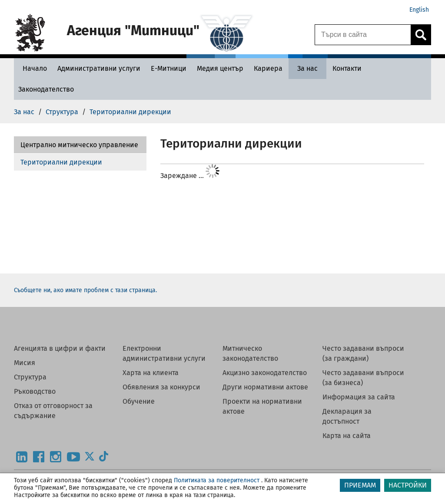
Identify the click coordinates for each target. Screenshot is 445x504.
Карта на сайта (347, 436)
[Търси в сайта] (363, 35)
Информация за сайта (359, 397)
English (419, 10)
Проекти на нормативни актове (262, 406)
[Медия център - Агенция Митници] (220, 68)
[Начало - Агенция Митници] (33, 68)
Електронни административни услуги (164, 353)
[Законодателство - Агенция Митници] (46, 89)
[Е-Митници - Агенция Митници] (169, 68)
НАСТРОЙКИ (408, 485)
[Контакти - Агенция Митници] (347, 68)
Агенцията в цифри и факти (60, 348)
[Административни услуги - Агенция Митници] (99, 68)
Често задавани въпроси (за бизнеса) (363, 378)
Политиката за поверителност (217, 480)
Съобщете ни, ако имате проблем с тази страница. (85, 290)
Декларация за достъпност (347, 416)
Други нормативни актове (265, 387)
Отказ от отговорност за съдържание (53, 411)
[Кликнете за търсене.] (421, 35)
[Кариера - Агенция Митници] (268, 68)
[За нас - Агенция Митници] (307, 68)
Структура (30, 377)
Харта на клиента (151, 373)
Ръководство (35, 391)
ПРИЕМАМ (360, 485)
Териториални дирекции (61, 162)
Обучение (139, 401)
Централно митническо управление (79, 145)
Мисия (25, 363)
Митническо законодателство (250, 353)
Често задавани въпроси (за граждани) (363, 353)
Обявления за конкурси (161, 387)
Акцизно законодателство (265, 373)
